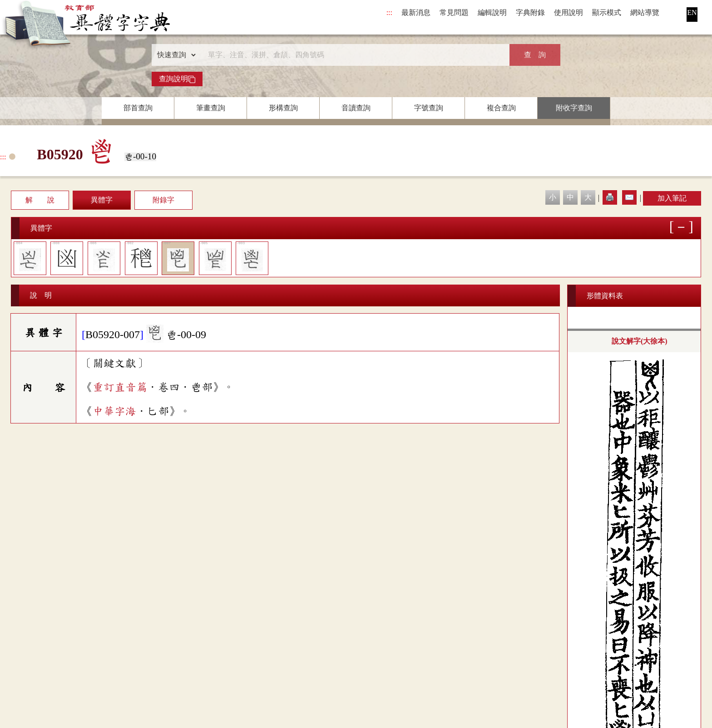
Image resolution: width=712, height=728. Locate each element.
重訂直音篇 (120, 387)
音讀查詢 (356, 108)
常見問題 (454, 12)
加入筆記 (672, 198)
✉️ (629, 197)
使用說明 (569, 12)
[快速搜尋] (353, 55)
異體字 (102, 200)
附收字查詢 (574, 108)
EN (692, 12)
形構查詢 (283, 108)
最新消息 (416, 12)
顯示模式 (607, 12)
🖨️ (610, 197)
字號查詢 (429, 108)
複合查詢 (501, 108)
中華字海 (114, 411)
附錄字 (163, 200)
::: (389, 12)
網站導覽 (645, 12)
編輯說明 (492, 12)
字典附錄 (530, 12)
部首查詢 (138, 108)
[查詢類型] (174, 55)
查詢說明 (177, 79)
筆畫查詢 (211, 108)
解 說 (40, 200)
